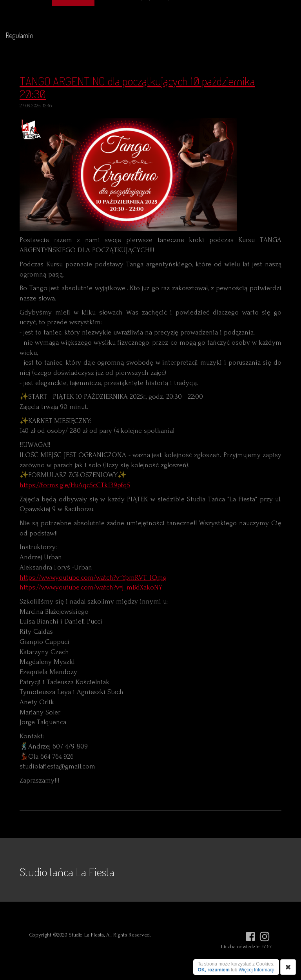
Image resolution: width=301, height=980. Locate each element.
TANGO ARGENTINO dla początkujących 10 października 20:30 (137, 87)
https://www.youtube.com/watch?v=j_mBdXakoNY (91, 587)
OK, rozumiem (214, 970)
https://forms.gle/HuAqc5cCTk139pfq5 (75, 485)
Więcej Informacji (257, 970)
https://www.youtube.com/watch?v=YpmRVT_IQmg (93, 578)
